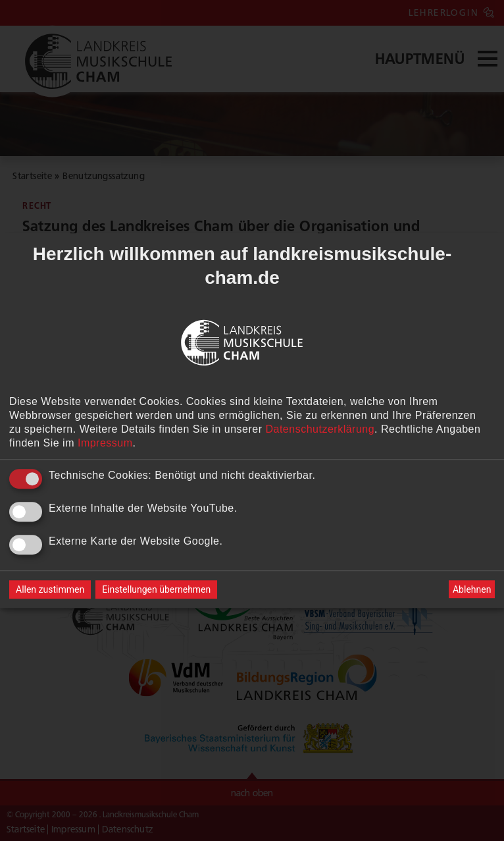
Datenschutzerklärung (320, 429)
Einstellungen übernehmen (156, 589)
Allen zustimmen (50, 589)
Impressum (105, 443)
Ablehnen (472, 589)
